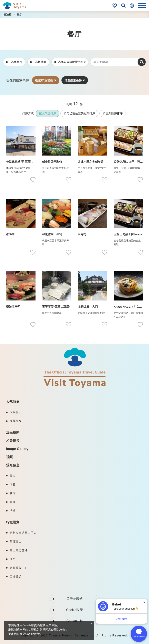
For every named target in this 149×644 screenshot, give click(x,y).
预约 (13, 559)
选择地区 (41, 62)
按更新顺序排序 (113, 113)
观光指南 (13, 432)
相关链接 (13, 441)
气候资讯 (16, 412)
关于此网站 (74, 599)
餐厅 (19, 14)
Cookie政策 (74, 610)
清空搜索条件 (75, 80)
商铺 (13, 502)
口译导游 (16, 577)
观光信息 (13, 465)
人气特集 (13, 402)
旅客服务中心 (19, 568)
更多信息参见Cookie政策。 (25, 634)
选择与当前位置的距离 (72, 62)
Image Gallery (17, 449)
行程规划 (13, 522)
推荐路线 (16, 421)
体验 (13, 484)
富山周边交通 (19, 550)
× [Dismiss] (144, 602)
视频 (9, 457)
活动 (13, 511)
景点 (13, 476)
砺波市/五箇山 (46, 80)
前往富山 (16, 541)
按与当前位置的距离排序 (79, 113)
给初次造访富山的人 (23, 533)
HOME (8, 14)
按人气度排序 (48, 113)
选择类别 (17, 62)
